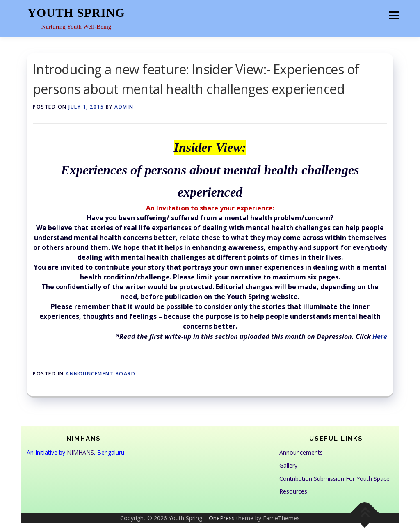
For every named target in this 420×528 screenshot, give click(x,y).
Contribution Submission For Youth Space (334, 479)
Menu (394, 15)
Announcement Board (100, 374)
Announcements (301, 452)
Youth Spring (76, 13)
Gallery (288, 465)
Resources (293, 491)
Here (380, 336)
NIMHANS (80, 452)
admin (124, 107)
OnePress (222, 518)
